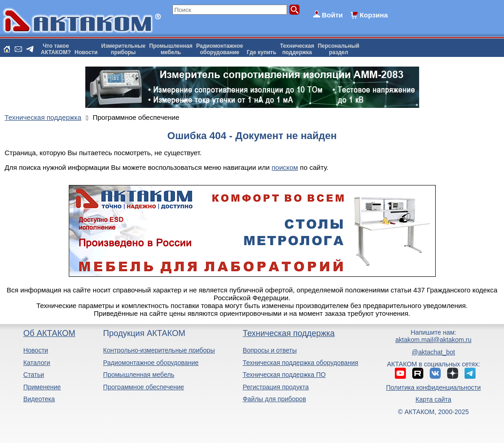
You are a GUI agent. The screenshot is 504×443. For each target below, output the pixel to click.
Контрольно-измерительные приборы (159, 350)
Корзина (374, 15)
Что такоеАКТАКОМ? (56, 49)
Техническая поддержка (289, 333)
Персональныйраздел (338, 49)
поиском (285, 167)
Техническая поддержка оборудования (300, 363)
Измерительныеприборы (123, 49)
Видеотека (39, 399)
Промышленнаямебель (171, 49)
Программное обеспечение (144, 387)
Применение (42, 387)
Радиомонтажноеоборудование (220, 49)
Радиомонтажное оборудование (151, 363)
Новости (86, 52)
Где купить (262, 52)
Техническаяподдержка (297, 49)
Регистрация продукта (276, 387)
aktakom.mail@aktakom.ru (433, 340)
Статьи (34, 375)
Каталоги (37, 363)
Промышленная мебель (139, 375)
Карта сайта (433, 399)
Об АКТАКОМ (49, 333)
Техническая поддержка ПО (284, 375)
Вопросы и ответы (270, 350)
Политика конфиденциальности (434, 387)
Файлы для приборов (274, 399)
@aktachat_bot (433, 352)
